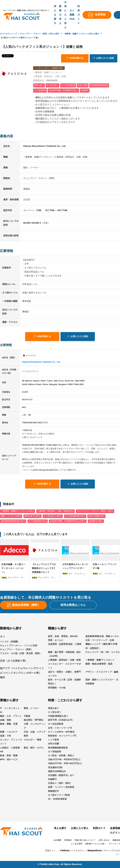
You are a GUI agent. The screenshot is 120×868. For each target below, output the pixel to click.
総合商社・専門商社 (34, 720)
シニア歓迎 (53, 740)
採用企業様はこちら (73, 605)
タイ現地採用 (55, 752)
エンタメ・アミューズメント (11, 742)
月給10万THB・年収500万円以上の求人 (68, 521)
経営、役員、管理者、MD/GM (63, 636)
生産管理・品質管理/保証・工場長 (65, 644)
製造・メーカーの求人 (11, 516)
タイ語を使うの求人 (53, 516)
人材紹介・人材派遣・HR (11, 750)
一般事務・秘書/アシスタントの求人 (17, 511)
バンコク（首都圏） (10, 642)
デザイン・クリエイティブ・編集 (102, 672)
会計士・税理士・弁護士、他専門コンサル (64, 674)
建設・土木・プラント (11, 716)
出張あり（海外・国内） (60, 783)
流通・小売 (5, 736)
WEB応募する (75, 58)
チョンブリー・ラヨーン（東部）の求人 (95, 511)
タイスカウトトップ (8, 34)
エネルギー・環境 (32, 740)
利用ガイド (99, 828)
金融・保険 (5, 720)
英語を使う (53, 708)
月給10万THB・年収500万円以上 (64, 760)
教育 (26, 736)
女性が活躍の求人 (96, 516)
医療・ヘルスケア (9, 732)
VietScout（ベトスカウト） (73, 851)
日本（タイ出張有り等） (14, 661)
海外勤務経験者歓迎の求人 (13, 521)
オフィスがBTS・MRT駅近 (61, 732)
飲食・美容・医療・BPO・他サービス (10, 758)
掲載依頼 (116, 840)
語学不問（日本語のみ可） (61, 720)
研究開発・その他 (57, 688)
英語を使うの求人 (32, 516)
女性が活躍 (53, 744)
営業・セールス (56, 640)
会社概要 (57, 840)
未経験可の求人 (96, 521)
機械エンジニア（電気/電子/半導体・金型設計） (101, 646)
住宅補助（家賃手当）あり (61, 775)
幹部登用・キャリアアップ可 (62, 736)
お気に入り (104, 58)
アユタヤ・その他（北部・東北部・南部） (21, 653)
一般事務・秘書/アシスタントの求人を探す (81, 34)
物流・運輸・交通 (9, 724)
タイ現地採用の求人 (38, 521)
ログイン (115, 833)
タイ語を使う (55, 712)
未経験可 (52, 779)
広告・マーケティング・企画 (100, 640)
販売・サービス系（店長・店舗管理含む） (64, 682)
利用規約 (68, 840)
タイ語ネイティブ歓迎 (59, 795)
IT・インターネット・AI (11, 710)
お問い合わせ (104, 840)
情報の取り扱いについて (85, 840)
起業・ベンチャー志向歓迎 (61, 787)
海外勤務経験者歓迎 (58, 748)
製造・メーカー (31, 708)
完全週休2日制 (55, 768)
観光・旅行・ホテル (34, 748)
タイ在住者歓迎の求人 (75, 516)
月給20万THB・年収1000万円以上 (65, 763)
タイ (2, 637)
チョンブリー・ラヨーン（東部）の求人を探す (40, 34)
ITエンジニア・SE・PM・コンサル (103, 652)
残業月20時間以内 (57, 771)
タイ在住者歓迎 (56, 724)
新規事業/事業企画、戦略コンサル (102, 636)
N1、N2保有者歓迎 (57, 799)
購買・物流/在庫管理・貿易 (99, 664)
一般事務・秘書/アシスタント (100, 660)
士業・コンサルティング (35, 726)
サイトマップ (114, 844)
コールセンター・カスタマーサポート (64, 666)
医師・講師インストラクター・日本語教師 (102, 682)
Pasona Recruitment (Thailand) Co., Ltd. (41, 362)
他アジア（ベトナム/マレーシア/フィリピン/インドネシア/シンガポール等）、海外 (22, 673)
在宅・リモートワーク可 (60, 728)
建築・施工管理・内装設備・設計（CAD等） (64, 654)
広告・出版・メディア (35, 732)
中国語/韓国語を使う (58, 716)
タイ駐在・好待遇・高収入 (61, 756)
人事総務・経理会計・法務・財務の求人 (55, 511)
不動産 (27, 716)
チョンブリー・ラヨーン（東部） (16, 650)
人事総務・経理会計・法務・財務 (64, 660)
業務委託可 (53, 791)
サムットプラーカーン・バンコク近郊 (19, 646)
